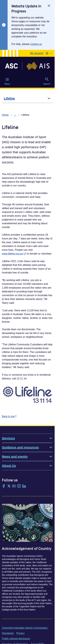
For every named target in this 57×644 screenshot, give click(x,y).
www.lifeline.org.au (14, 254)
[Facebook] (4, 486)
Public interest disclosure (16, 639)
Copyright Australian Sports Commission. (25, 628)
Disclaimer (8, 633)
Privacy (20, 633)
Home (5, 115)
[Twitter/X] (9, 486)
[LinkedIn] (24, 486)
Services (27, 438)
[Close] (49, 6)
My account (37, 53)
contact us (36, 44)
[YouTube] (14, 486)
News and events (27, 457)
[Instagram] (19, 486)
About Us (27, 466)
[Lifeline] (27, 98)
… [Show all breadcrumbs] (15, 115)
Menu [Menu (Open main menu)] (7, 81)
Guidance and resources (27, 447)
